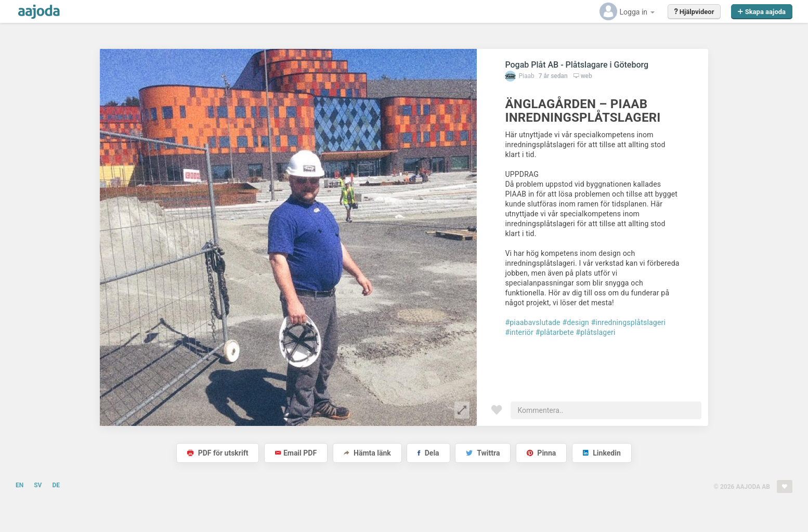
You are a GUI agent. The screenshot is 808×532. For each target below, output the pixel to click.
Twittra (483, 453)
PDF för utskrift (218, 453)
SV (38, 485)
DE (56, 485)
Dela (428, 453)
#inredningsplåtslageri (628, 322)
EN (19, 485)
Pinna (541, 453)
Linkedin (602, 453)
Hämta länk (367, 453)
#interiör (519, 332)
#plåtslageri (595, 332)
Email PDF (296, 453)
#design (576, 322)
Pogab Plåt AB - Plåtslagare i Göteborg (577, 65)
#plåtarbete (555, 332)
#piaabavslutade (532, 322)
